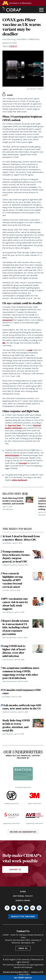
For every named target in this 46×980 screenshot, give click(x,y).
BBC (4, 343)
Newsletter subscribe (23, 916)
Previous (23, 494)
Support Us (15, 869)
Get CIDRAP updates (23, 977)
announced (7, 320)
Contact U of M (37, 972)
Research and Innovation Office (15, 972)
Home (23, 891)
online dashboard (19, 480)
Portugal (23, 463)
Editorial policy (23, 896)
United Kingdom (12, 455)
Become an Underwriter (23, 832)
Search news (23, 900)
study (30, 350)
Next (26, 494)
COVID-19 (13, 46)
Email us (23, 948)
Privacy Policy (24, 974)
